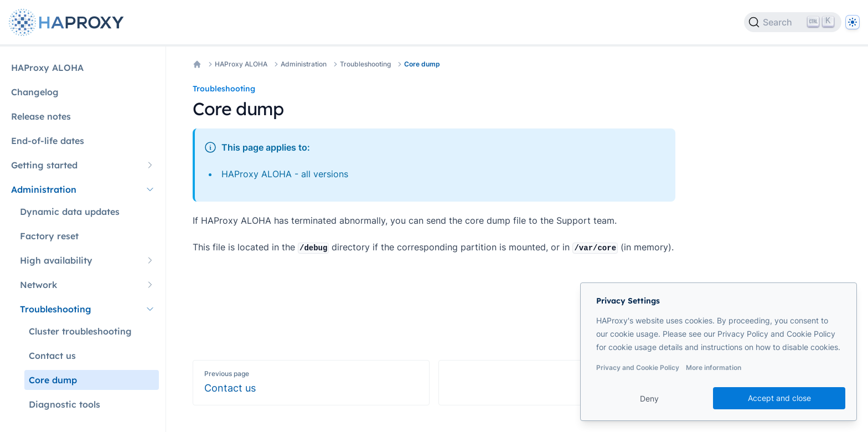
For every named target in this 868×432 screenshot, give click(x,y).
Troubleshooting (365, 64)
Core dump (422, 64)
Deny (649, 398)
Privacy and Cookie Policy (638, 367)
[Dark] (852, 22)
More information (714, 367)
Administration (304, 64)
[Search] (793, 22)
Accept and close (779, 398)
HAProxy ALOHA (241, 64)
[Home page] (69, 22)
